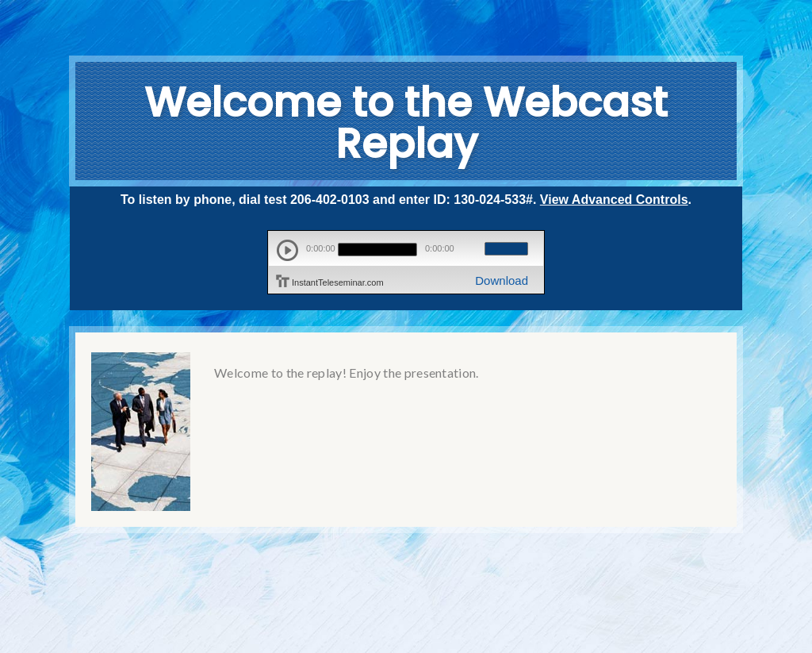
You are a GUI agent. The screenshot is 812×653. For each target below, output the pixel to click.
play (287, 250)
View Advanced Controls (614, 200)
